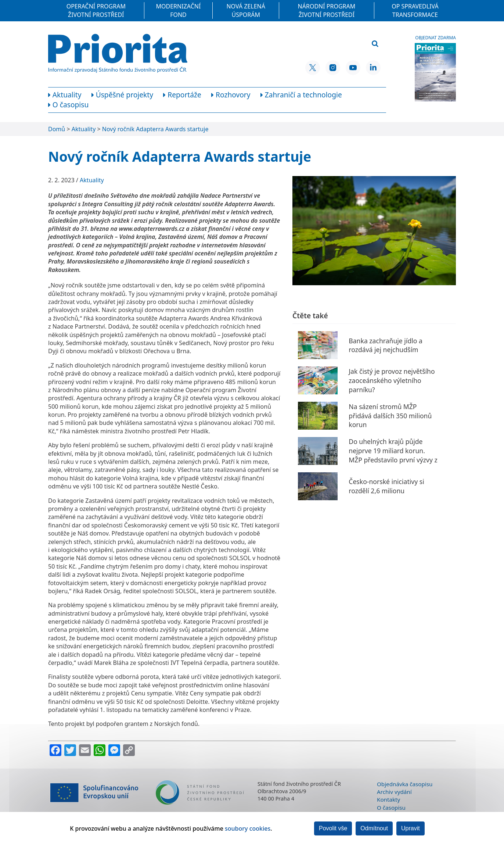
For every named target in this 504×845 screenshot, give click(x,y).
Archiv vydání (394, 792)
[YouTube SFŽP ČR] (353, 68)
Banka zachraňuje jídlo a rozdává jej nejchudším (386, 345)
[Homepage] (118, 53)
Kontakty (388, 799)
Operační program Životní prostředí (96, 10)
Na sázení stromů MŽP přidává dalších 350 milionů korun (390, 416)
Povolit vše (333, 828)
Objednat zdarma (435, 38)
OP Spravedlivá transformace (415, 10)
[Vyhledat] (375, 44)
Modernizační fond (179, 10)
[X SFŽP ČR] (313, 68)
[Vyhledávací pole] (330, 44)
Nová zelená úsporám (246, 10)
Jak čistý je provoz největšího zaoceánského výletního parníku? (392, 380)
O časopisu (391, 808)
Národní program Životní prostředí (327, 10)
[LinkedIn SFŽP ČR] (373, 68)
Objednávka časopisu (405, 784)
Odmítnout (374, 828)
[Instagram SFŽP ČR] (333, 68)
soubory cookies (248, 828)
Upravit (411, 828)
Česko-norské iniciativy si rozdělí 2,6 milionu (386, 486)
